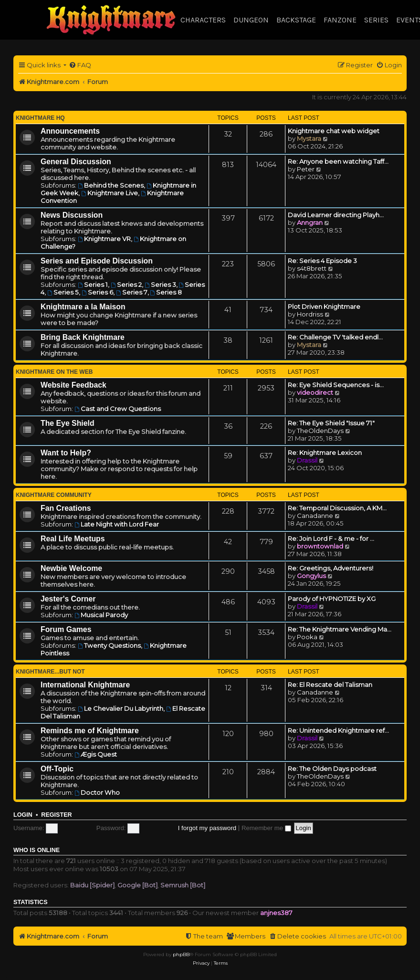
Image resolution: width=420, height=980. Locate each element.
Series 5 (63, 292)
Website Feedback (73, 385)
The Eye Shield (68, 423)
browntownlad (320, 546)
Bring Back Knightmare (83, 337)
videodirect (315, 392)
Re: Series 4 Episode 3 (322, 261)
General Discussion (76, 162)
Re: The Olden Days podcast (332, 769)
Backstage (296, 20)
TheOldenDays (320, 431)
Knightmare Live (110, 193)
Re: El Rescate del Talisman (330, 685)
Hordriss (310, 314)
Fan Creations (66, 508)
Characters (203, 20)
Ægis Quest (96, 754)
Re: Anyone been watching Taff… (338, 161)
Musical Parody (101, 615)
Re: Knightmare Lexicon (325, 453)
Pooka (307, 637)
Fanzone (340, 20)
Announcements (70, 131)
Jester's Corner (68, 599)
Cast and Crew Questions (118, 409)
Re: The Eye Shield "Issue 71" (331, 423)
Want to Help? (66, 453)
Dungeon (251, 20)
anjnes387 (276, 913)
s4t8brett (312, 268)
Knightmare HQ (40, 118)
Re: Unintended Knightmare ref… (338, 730)
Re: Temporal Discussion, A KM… (337, 508)
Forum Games (66, 629)
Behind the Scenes (111, 185)
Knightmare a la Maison (83, 307)
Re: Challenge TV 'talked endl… (335, 337)
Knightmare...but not (50, 672)
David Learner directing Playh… (336, 215)
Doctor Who (97, 792)
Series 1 (93, 285)
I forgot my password (207, 828)
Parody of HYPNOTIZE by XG (332, 599)
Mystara (309, 138)
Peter (306, 169)
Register (56, 815)
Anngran (310, 222)
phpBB (181, 954)
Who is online (37, 850)
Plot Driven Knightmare (324, 306)
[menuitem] (80, 65)
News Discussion (72, 215)
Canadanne (315, 516)
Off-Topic (57, 769)
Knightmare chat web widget (334, 131)
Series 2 (126, 285)
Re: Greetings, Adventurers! (331, 568)
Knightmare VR (104, 239)
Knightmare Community (54, 495)
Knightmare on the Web (54, 372)
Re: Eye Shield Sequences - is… (336, 385)
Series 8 (166, 292)
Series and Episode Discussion (97, 261)
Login (23, 815)
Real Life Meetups (73, 539)
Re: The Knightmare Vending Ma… (340, 629)
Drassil (307, 460)
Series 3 (160, 285)
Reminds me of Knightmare (90, 731)
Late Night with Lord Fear (117, 524)
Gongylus (311, 576)
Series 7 (132, 292)
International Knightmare (85, 685)
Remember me (266, 828)
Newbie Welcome (71, 568)
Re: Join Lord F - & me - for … (331, 538)
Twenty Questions (109, 645)
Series (376, 20)
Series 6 (97, 292)
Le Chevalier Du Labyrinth (121, 708)
